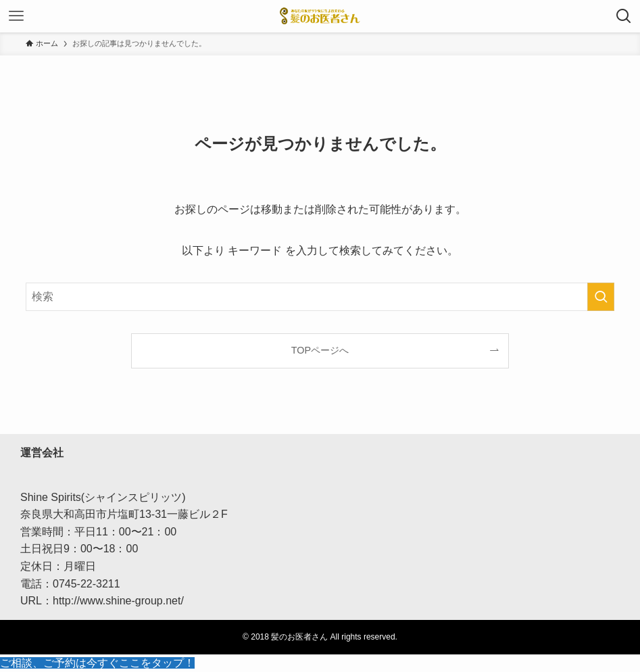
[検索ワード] (320, 297)
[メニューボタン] (16, 16)
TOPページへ (320, 350)
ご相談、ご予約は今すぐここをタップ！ (97, 663)
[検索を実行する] (601, 297)
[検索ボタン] (624, 16)
